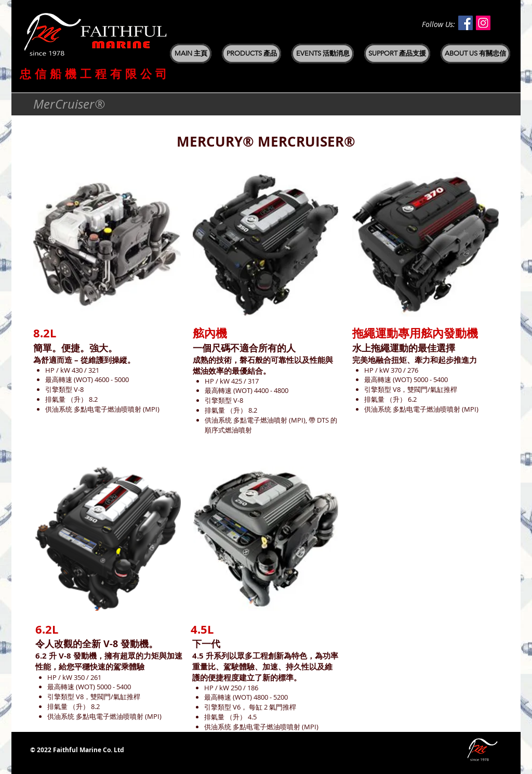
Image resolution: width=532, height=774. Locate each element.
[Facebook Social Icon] (465, 23)
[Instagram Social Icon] (483, 23)
